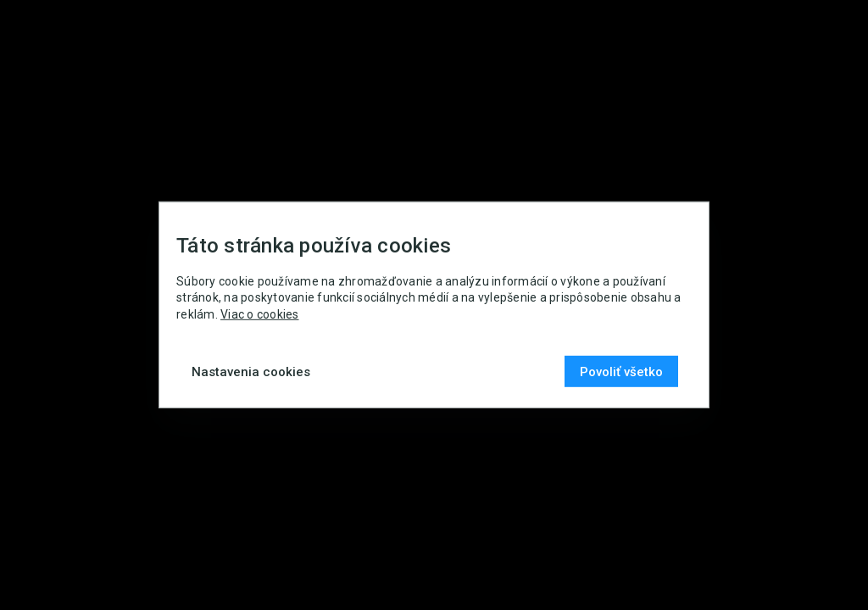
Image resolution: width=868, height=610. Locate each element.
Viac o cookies (260, 314)
